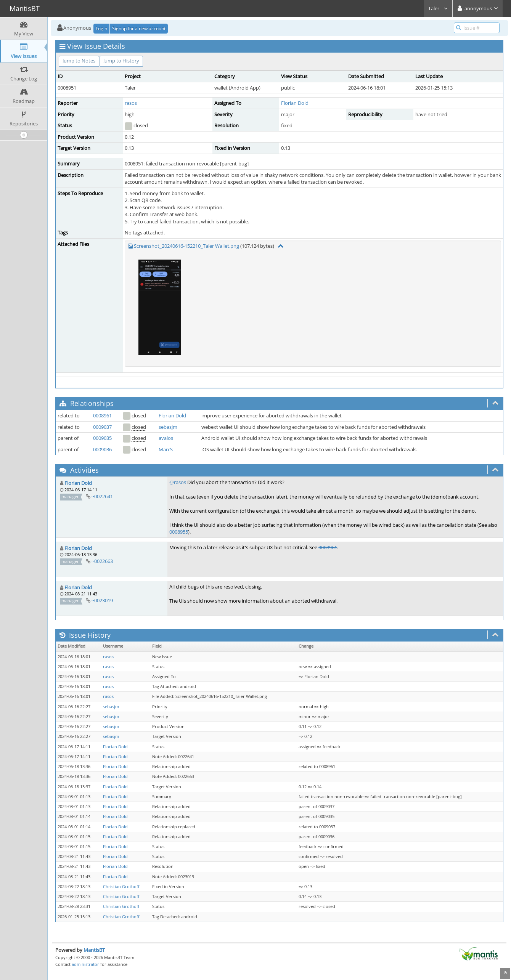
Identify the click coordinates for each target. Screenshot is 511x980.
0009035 (102, 438)
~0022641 (102, 496)
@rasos (178, 482)
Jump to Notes (79, 61)
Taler (438, 8)
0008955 (179, 532)
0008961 (102, 415)
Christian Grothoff (121, 887)
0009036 (102, 449)
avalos (166, 438)
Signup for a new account (139, 28)
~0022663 (102, 561)
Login (101, 28)
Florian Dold (295, 103)
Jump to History (121, 61)
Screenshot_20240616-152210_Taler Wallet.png (186, 246)
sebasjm (168, 427)
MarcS (166, 449)
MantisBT (94, 950)
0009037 (102, 427)
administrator (85, 964)
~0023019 (102, 600)
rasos (131, 103)
